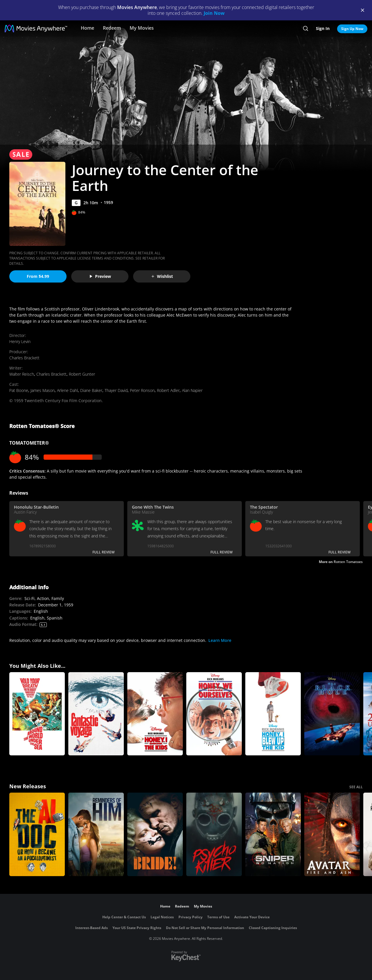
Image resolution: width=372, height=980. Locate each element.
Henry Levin (20, 341)
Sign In (323, 28)
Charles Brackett (24, 358)
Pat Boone (19, 390)
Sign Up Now (352, 29)
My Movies (142, 28)
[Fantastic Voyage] (96, 714)
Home (87, 28)
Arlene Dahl (67, 390)
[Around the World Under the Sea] (37, 714)
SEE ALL (356, 787)
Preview (100, 276)
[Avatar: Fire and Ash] (332, 834)
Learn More (220, 640)
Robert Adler (168, 390)
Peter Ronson (142, 390)
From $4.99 (38, 276)
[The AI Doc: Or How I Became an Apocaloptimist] (37, 834)
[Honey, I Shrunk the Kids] (155, 714)
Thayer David (116, 390)
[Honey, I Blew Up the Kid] (273, 714)
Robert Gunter (82, 374)
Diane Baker (91, 390)
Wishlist (162, 276)
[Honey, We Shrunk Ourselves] (214, 714)
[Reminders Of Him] (96, 834)
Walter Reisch (22, 374)
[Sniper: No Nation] (273, 834)
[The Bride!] (155, 834)
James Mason (43, 390)
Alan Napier (192, 390)
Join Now (214, 13)
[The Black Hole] (332, 714)
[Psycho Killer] (214, 834)
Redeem (112, 28)
